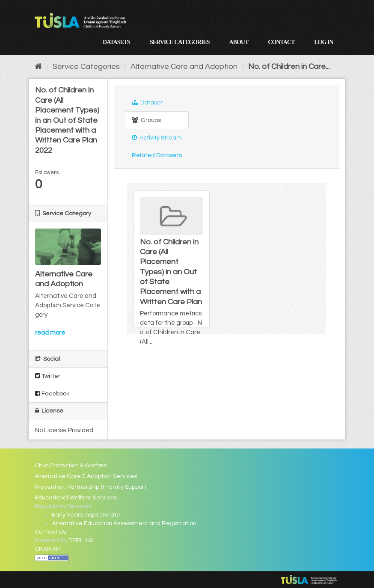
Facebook (52, 393)
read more (50, 333)
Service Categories (180, 42)
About (239, 42)
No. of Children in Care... (289, 67)
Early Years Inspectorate (86, 515)
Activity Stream (157, 138)
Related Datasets (157, 155)
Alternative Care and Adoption (184, 67)
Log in (324, 42)
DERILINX (81, 540)
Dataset (147, 102)
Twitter (48, 376)
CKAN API (48, 549)
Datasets (116, 42)
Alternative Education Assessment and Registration (124, 523)
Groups (146, 120)
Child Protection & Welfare (71, 466)
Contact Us (50, 532)
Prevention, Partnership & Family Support (91, 487)
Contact (281, 42)
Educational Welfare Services (76, 498)
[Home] (38, 67)
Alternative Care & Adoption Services (86, 476)
